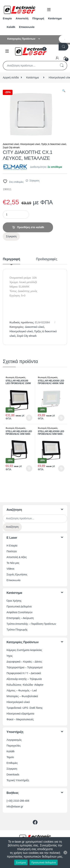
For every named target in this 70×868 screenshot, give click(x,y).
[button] (64, 91)
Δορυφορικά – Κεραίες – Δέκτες (24, 662)
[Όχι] (65, 853)
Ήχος (10, 656)
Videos (10, 569)
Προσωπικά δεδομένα (44, 863)
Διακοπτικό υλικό (11, 144)
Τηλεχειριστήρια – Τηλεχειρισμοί (24, 667)
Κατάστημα (55, 18)
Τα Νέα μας (13, 563)
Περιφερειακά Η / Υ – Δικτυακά (24, 673)
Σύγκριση (34, 181)
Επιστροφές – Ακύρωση (20, 618)
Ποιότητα (12, 551)
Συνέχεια (21, 863)
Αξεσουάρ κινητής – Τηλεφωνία (24, 679)
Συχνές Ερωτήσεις (17, 574)
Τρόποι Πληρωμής (17, 630)
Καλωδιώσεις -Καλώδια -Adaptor (25, 685)
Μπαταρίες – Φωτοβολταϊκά (22, 696)
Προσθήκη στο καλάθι (31, 227)
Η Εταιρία (12, 546)
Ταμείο (10, 757)
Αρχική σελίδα (11, 77)
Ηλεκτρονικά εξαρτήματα (20, 714)
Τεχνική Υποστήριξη (18, 780)
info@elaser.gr (15, 807)
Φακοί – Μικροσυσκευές (20, 719)
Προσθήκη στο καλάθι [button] (29, 418)
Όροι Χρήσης (14, 601)
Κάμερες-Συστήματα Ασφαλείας (24, 650)
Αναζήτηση (62, 66)
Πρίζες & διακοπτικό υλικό (54, 144)
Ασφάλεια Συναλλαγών (20, 612)
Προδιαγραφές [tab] (47, 259)
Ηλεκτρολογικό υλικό (30, 144)
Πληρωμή (38, 18)
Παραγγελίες (14, 746)
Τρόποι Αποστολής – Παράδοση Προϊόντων (31, 624)
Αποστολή (22, 18)
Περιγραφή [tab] (11, 259)
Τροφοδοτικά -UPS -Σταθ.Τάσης (25, 708)
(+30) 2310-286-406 (18, 801)
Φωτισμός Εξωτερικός (15, 377)
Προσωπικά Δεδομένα (19, 606)
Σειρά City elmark (11, 148)
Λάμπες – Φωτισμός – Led (22, 690)
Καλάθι (11, 27)
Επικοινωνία (27, 27)
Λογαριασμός (14, 740)
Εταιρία (7, 18)
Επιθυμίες (12, 763)
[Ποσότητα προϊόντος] (16, 214)
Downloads (13, 774)
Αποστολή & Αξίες (17, 557)
